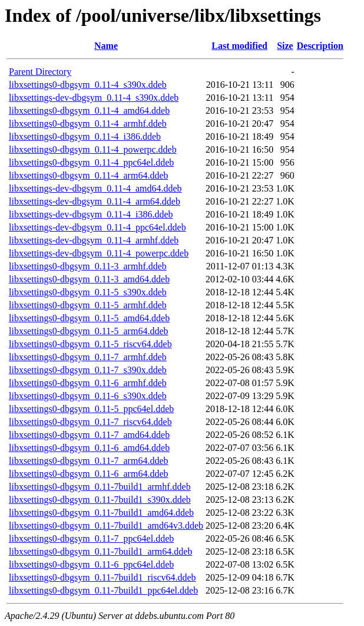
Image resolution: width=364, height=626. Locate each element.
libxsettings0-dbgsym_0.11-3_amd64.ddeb (89, 279)
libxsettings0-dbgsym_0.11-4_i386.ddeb (85, 136)
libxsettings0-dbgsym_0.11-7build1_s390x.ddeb (100, 500)
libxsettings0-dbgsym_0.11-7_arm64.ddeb (89, 461)
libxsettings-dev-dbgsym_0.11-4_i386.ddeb (91, 214)
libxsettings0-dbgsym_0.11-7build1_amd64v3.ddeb (106, 525)
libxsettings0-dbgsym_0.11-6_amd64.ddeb (89, 448)
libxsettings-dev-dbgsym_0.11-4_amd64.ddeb (95, 188)
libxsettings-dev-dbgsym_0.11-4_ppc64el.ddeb (97, 227)
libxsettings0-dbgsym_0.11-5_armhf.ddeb (88, 305)
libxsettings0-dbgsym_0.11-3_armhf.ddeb (88, 266)
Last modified (239, 46)
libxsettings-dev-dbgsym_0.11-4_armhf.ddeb (94, 240)
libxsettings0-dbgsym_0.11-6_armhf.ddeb (88, 383)
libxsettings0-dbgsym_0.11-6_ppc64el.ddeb (91, 564)
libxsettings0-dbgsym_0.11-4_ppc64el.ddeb (91, 162)
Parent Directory (40, 72)
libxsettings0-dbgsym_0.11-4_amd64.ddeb (89, 111)
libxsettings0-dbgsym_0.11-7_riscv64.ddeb (90, 422)
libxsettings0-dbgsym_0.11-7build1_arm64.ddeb (100, 551)
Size (285, 46)
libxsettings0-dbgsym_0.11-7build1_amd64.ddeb (101, 513)
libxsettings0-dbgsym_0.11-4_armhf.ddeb (88, 123)
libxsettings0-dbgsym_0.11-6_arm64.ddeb (89, 474)
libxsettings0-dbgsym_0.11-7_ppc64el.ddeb (91, 538)
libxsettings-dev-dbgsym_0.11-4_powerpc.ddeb (99, 253)
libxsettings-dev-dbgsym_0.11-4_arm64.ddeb (95, 201)
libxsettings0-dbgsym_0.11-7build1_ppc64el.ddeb (103, 590)
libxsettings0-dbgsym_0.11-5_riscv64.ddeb (90, 344)
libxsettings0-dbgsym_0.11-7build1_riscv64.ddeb (102, 577)
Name (106, 46)
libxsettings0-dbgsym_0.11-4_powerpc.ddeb (93, 149)
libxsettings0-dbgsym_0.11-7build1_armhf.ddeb (100, 487)
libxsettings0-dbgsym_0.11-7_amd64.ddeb (89, 435)
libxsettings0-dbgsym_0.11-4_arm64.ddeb (89, 175)
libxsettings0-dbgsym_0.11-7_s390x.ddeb (88, 370)
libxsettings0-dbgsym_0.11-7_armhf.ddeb (88, 357)
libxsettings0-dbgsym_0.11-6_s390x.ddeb (88, 396)
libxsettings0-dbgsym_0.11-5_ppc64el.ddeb (91, 409)
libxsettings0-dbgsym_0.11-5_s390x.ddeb (88, 292)
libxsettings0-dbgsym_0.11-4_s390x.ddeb (88, 85)
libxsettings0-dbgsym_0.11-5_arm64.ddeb (89, 331)
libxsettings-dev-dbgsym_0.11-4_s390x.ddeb (94, 98)
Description (320, 46)
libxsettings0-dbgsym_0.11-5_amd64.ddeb (89, 318)
